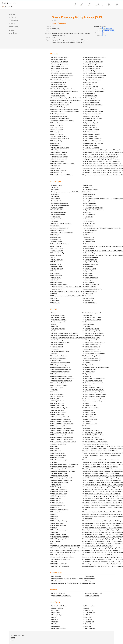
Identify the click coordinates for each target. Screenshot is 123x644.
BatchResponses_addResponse (47, 350)
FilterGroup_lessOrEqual (71, 300)
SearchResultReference (98, 230)
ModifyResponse (69, 255)
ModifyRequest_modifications (73, 341)
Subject (93, 291)
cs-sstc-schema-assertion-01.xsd (47, 484)
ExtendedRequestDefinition (72, 218)
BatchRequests (42, 468)
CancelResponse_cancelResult (46, 173)
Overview (12, 72)
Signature (67, 422)
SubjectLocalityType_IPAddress (100, 155)
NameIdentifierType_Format (72, 164)
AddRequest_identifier (44, 293)
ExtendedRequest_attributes (46, 449)
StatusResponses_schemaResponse (75, 458)
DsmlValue (41, 509)
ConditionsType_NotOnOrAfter (73, 112)
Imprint (12, 578)
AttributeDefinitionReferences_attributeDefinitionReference (54, 314)
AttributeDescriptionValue (45, 493)
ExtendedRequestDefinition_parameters (49, 443)
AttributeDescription (43, 223)
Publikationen (109, 7)
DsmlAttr (67, 205)
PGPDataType (68, 270)
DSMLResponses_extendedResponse (49, 406)
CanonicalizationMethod (44, 359)
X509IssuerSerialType (97, 275)
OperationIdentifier (70, 268)
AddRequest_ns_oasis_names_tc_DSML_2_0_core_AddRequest (56, 207)
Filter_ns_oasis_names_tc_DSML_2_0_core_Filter (79, 230)
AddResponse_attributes (45, 296)
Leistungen (80, 7)
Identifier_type (69, 139)
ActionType (41, 203)
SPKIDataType (95, 205)
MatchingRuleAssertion (71, 243)
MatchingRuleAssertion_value (73, 334)
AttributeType (42, 232)
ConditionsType (42, 270)
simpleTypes (13, 91)
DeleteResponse (69, 200)
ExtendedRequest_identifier (46, 452)
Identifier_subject (69, 316)
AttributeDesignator (43, 321)
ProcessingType (96, 498)
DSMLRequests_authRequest (46, 393)
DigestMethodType (70, 203)
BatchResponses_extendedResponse (48, 354)
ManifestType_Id (69, 146)
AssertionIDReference (44, 305)
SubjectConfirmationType (98, 257)
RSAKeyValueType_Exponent (73, 377)
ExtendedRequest (69, 216)
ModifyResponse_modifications (73, 343)
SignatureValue (69, 434)
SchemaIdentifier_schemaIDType (100, 116)
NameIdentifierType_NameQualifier (74, 166)
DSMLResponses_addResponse (47, 395)
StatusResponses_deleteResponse (74, 452)
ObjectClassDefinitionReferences (74, 264)
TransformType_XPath (97, 312)
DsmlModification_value (45, 431)
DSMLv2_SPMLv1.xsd (44, 482)
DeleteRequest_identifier (45, 420)
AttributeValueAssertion (44, 234)
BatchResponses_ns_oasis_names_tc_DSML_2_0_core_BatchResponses (85, 468)
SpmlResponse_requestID (99, 146)
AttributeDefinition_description (46, 132)
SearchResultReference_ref (72, 420)
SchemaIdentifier (96, 209)
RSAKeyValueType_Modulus (72, 379)
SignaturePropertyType (97, 237)
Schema (93, 207)
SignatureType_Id (96, 132)
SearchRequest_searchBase (72, 411)
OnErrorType (95, 496)
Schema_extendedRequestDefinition (75, 402)
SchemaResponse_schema (72, 397)
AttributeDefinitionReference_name (48, 128)
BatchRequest (42, 250)
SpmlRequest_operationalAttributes (74, 438)
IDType (66, 502)
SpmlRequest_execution (98, 139)
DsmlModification (69, 209)
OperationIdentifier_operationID (73, 363)
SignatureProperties (70, 429)
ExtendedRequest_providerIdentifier (48, 456)
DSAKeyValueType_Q (44, 386)
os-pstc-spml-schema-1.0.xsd (73, 482)
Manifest (67, 332)
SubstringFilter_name (97, 157)
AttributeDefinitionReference (46, 218)
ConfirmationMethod (43, 370)
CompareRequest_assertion (46, 361)
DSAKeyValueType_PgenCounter (47, 384)
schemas (12, 88)
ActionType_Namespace (45, 114)
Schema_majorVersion (97, 119)
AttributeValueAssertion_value (46, 327)
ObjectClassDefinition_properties (74, 359)
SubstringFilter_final (97, 305)
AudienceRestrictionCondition (46, 332)
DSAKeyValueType (43, 275)
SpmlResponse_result (97, 148)
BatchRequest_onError (44, 168)
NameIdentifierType (70, 257)
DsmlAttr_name (69, 123)
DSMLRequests (69, 470)
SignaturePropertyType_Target (100, 130)
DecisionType (42, 500)
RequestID (94, 500)
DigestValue (41, 425)
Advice (40, 300)
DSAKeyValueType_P (44, 382)
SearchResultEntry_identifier (72, 418)
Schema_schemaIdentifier (72, 409)
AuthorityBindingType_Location (46, 162)
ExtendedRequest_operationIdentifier (48, 454)
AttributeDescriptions (44, 225)
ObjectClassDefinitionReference (73, 261)
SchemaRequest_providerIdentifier (74, 393)
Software (88, 7)
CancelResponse (43, 257)
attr (92, 345)
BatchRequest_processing (45, 171)
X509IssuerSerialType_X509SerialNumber (103, 332)
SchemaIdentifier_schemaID (72, 391)
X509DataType (95, 273)
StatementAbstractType (98, 250)
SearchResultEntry (96, 225)
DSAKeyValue (42, 375)
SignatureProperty (69, 431)
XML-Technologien (98, 7)
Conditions (41, 368)
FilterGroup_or (68, 305)
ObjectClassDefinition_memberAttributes (76, 357)
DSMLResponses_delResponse (47, 402)
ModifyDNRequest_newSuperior (73, 159)
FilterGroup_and (69, 289)
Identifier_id (68, 312)
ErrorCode (67, 493)
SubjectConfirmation (97, 293)
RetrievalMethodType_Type (99, 112)
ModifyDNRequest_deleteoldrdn (73, 155)
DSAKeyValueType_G (44, 377)
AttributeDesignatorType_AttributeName (49, 143)
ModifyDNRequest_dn (71, 157)
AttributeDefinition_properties (46, 316)
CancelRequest (42, 255)
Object (66, 348)
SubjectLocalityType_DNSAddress (101, 153)
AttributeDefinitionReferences (46, 221)
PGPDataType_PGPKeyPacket (73, 370)
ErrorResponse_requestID (72, 132)
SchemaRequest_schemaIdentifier (74, 395)
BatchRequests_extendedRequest (47, 345)
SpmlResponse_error (97, 143)
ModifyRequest (69, 250)
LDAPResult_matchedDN (71, 143)
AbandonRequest (43, 200)
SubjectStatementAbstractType (100, 261)
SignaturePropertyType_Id (98, 128)
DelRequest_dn (69, 119)
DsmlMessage (69, 207)
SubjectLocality (95, 298)
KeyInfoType (68, 234)
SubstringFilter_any (96, 302)
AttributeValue (42, 325)
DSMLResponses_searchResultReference (50, 418)
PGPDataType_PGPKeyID (72, 368)
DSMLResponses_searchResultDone (48, 413)
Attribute (40, 307)
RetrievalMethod (69, 384)
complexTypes (13, 78)
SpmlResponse (95, 248)
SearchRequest (95, 216)
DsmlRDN (41, 507)
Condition (40, 366)
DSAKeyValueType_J (44, 379)
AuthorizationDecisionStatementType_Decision (51, 164)
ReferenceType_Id (70, 186)
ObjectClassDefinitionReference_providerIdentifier (78, 350)
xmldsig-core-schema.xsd (72, 484)
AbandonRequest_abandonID (46, 112)
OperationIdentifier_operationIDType (75, 182)
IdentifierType (68, 505)
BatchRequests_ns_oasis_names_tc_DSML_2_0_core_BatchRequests (58, 470)
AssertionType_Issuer (44, 121)
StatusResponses (96, 470)
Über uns (117, 7)
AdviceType (41, 212)
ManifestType (68, 241)
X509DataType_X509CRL (98, 318)
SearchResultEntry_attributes (73, 415)
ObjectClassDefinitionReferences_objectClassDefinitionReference (83, 354)
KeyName (67, 321)
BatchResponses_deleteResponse (48, 352)
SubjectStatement (96, 300)
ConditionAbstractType (44, 268)
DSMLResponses (69, 472)
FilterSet (67, 227)
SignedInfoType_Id (96, 137)
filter (92, 397)
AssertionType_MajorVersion (46, 123)
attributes (12, 75)
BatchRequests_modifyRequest (47, 348)
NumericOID (94, 493)
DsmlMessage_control (44, 429)
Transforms (94, 314)
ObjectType (68, 266)
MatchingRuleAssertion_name (73, 153)
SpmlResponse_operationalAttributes (75, 443)
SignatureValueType (97, 241)
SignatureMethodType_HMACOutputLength (76, 427)
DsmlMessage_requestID (72, 125)
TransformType (95, 268)
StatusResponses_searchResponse (101, 289)
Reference (67, 382)
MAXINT (67, 509)
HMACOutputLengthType (71, 498)
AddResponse (42, 209)
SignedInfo (68, 436)
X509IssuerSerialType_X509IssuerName (102, 330)
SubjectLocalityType (97, 259)
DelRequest (41, 277)
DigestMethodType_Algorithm (73, 121)
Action (40, 289)
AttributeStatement (43, 323)
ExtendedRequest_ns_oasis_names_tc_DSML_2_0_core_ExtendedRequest (86, 221)
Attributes (41, 237)
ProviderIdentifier (69, 275)
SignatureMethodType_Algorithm (100, 123)
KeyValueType (68, 237)
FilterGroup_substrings (71, 309)
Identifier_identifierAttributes (72, 314)
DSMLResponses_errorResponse (47, 404)
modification (95, 406)
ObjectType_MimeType (71, 180)
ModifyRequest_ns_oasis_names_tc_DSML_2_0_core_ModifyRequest (84, 252)
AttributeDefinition (43, 216)
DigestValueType (43, 502)
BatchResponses (43, 472)
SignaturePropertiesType (98, 234)
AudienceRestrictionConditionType (47, 239)
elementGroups (14, 85)
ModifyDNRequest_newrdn (72, 162)
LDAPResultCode (69, 507)
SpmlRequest (95, 246)
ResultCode (94, 502)
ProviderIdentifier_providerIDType (74, 184)
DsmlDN (40, 505)
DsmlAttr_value (42, 427)
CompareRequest (43, 261)
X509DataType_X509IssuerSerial (100, 323)
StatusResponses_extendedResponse (75, 454)
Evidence (40, 438)
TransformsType (96, 270)
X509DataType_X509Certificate (100, 321)
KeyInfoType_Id (69, 141)
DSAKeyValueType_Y (44, 391)
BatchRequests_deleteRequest (46, 343)
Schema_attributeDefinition (72, 400)
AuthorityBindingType (44, 246)
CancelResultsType (43, 496)
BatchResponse (42, 252)
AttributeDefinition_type (44, 139)
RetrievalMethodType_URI (98, 114)
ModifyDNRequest (70, 248)
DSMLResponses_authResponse (47, 397)
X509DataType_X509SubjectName (101, 327)
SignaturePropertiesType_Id (99, 125)
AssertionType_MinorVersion (46, 125)
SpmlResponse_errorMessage (73, 440)
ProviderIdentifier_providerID (73, 373)
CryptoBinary (41, 498)
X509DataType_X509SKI (98, 325)
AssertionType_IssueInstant (46, 119)
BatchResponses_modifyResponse (48, 357)
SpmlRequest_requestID (98, 141)
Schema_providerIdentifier (72, 406)
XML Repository (9, 3)
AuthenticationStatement (45, 334)
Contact (13, 576)
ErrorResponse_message (45, 436)
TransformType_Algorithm (98, 159)
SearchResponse (96, 221)
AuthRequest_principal (44, 150)
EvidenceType (68, 214)
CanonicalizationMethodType (46, 259)
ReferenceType (69, 279)
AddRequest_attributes (44, 291)
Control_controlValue (44, 373)
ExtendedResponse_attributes (46, 458)
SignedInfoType (96, 243)
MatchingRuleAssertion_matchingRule (75, 150)
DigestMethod (42, 422)
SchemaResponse (96, 214)
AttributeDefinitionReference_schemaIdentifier (51, 312)
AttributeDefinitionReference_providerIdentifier (51, 309)
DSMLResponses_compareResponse (48, 400)
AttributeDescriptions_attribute (46, 318)
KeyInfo (67, 318)
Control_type (68, 116)
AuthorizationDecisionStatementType (48, 248)
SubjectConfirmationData (98, 296)
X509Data (94, 316)
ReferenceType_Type (70, 189)
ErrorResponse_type (70, 134)
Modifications (68, 246)
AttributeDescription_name (45, 141)
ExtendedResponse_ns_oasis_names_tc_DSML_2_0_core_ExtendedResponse (87, 225)
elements (12, 82)
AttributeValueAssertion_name (46, 148)
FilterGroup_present (70, 307)
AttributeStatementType (44, 230)
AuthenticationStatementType (46, 243)
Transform (94, 309)
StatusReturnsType (96, 505)
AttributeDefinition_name (45, 137)
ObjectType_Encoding (70, 175)
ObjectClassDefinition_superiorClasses (75, 361)
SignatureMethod (69, 425)
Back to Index (9, 7)
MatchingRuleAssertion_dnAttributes (75, 148)
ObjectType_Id (68, 177)
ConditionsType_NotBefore (45, 191)
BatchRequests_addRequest (46, 341)
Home (73, 7)
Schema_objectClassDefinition (73, 404)
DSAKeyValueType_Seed (45, 388)
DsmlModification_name (71, 128)
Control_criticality (69, 114)
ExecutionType (68, 496)
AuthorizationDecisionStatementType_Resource (51, 166)
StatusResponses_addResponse (74, 447)
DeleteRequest (42, 279)
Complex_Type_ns (43, 180)
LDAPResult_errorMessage (72, 325)
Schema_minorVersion (97, 121)
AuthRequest (41, 241)
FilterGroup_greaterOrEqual (72, 298)
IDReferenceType (69, 500)
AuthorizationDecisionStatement (47, 339)
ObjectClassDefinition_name (72, 173)
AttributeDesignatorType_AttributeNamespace (51, 146)
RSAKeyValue (68, 375)
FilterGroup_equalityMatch (72, 293)
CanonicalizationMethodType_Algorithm (49, 175)
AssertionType (42, 214)
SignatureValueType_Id (98, 134)
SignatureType (95, 239)
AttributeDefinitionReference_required (48, 130)
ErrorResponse (69, 212)
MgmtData (67, 336)
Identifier (67, 232)
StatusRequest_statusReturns (99, 150)
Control (40, 273)
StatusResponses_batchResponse (74, 449)
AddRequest (41, 205)
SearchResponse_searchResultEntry (75, 413)
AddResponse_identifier (45, 298)
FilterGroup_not (69, 302)
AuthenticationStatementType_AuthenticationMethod (52, 155)
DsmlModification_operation (72, 130)
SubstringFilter (95, 266)
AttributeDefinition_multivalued (46, 134)
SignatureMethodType (97, 232)
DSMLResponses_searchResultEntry (48, 415)
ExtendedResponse (70, 223)
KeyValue (67, 323)
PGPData (67, 366)
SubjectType (95, 264)
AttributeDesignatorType (45, 227)
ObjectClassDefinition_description (74, 171)
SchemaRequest (96, 212)
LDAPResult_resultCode (71, 330)
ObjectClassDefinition (70, 259)
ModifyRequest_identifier (72, 339)
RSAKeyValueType (70, 277)
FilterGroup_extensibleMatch (72, 296)
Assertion (41, 302)
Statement (67, 445)
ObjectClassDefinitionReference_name (75, 168)
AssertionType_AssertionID (45, 116)
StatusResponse (96, 255)
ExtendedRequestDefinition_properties (49, 445)
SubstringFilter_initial (97, 307)
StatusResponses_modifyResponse (75, 456)
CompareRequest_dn (44, 177)
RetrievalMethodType (97, 203)
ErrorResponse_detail (44, 434)
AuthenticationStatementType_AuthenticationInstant (52, 153)
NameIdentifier (69, 345)
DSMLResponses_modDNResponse (48, 409)
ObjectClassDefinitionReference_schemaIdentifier (78, 352)
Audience (40, 330)
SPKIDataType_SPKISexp (72, 388)
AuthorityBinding (42, 336)
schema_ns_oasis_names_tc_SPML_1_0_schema (105, 434)
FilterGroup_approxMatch (71, 291)
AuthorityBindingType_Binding (46, 159)
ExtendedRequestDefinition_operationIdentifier (51, 440)
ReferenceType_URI (70, 191)
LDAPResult (68, 239)
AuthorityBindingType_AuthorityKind (48, 157)
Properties (67, 273)
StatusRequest (95, 252)
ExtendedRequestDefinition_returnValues (49, 447)
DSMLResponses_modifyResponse (48, 411)
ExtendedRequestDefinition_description (75, 137)
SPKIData (67, 386)
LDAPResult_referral (70, 327)
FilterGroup (94, 468)
